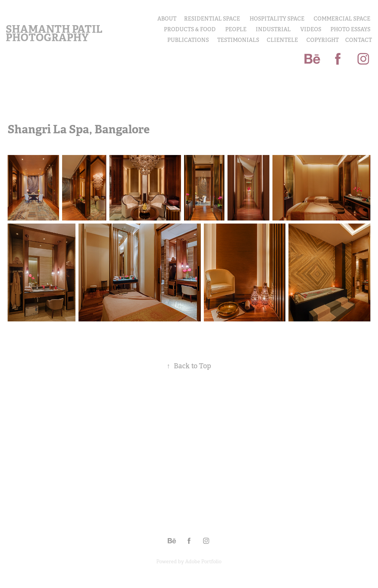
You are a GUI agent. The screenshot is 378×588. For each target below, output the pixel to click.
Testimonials (238, 40)
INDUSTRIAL (273, 29)
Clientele (282, 40)
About (167, 19)
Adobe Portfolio (203, 562)
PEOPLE (236, 29)
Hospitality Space (277, 19)
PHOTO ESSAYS (350, 29)
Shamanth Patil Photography (55, 33)
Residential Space (212, 19)
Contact (359, 40)
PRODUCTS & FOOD (190, 29)
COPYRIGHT (323, 40)
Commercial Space (342, 19)
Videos (311, 29)
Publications (188, 40)
